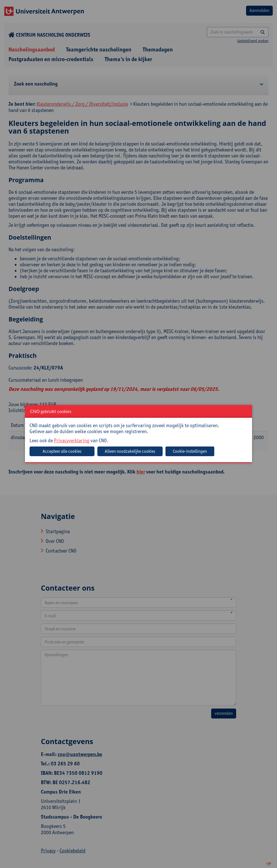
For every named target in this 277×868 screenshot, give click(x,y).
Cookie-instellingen (190, 451)
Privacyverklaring (72, 440)
